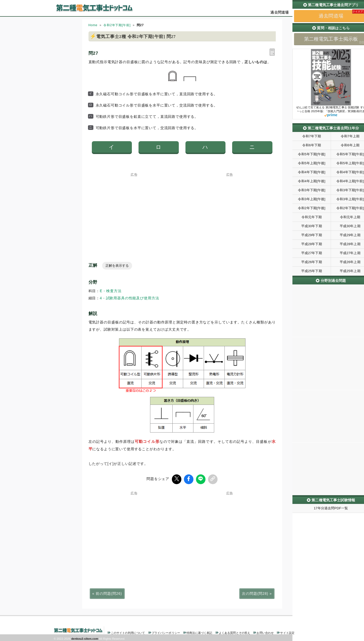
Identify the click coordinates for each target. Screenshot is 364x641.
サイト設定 (287, 632)
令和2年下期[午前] (117, 25)
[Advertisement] (134, 208)
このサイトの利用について (128, 632)
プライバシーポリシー (166, 632)
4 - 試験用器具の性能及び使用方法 (129, 298)
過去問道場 (279, 12)
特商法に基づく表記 (199, 632)
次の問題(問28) (255, 592)
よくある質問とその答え (235, 632)
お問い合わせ (265, 632)
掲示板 (301, 12)
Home (93, 25)
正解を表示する (117, 266)
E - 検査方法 (111, 291)
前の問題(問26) (109, 592)
